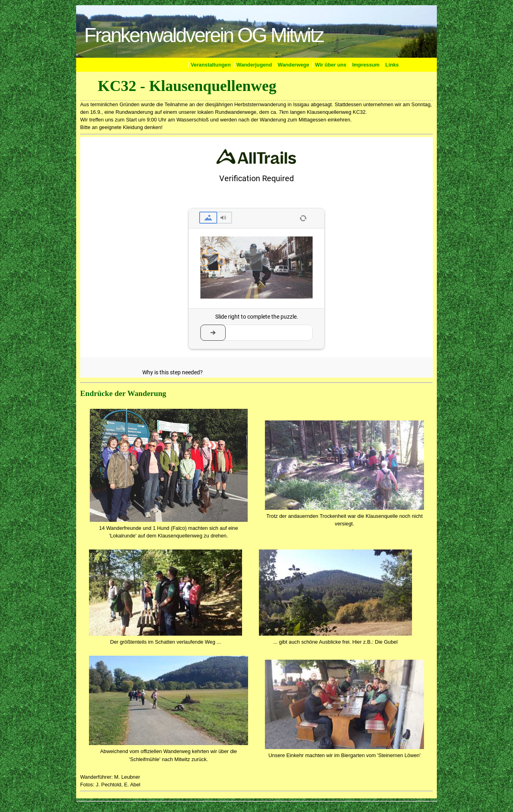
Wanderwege (293, 65)
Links (392, 65)
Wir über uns (331, 65)
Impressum (366, 65)
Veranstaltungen (211, 65)
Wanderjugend (254, 65)
